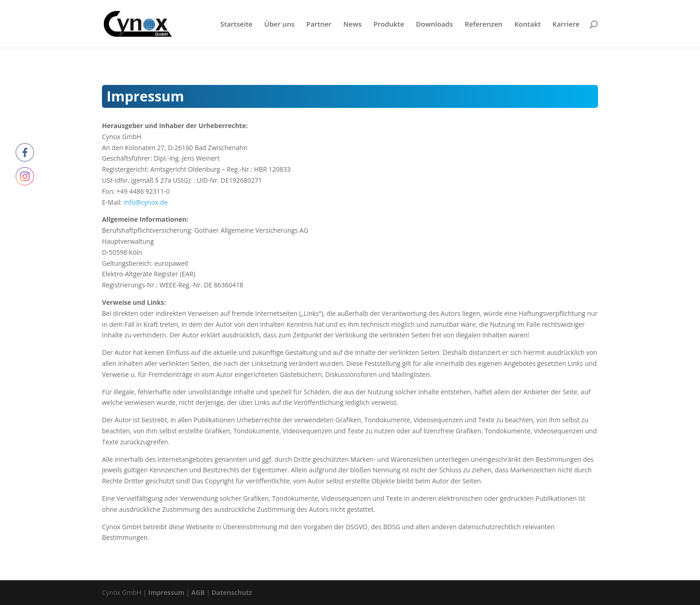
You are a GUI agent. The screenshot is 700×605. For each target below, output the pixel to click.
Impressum (167, 592)
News (352, 25)
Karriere (566, 25)
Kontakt (528, 25)
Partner (319, 25)
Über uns (279, 25)
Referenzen (484, 25)
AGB (198, 592)
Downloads (435, 25)
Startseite (237, 25)
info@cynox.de (146, 202)
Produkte (389, 25)
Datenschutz (232, 592)
